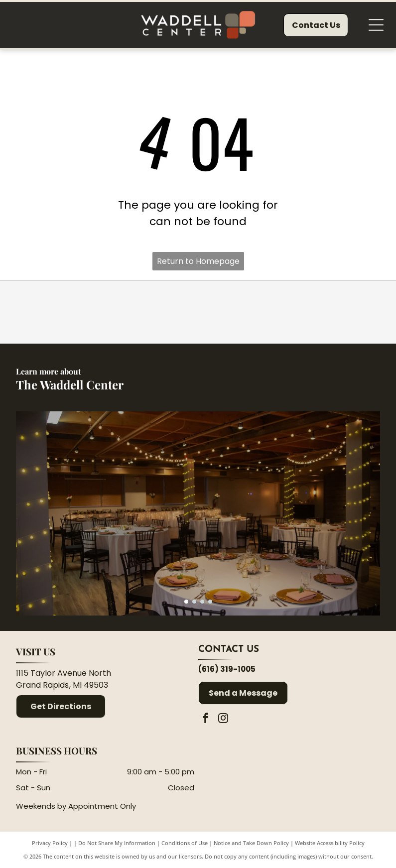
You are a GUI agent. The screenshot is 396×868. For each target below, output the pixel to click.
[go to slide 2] (194, 602)
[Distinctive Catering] (87, 312)
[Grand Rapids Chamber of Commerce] (309, 312)
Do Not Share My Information (117, 843)
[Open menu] (376, 25)
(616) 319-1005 (227, 669)
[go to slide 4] (210, 602)
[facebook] (206, 719)
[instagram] (223, 719)
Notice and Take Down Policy (251, 843)
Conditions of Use (185, 843)
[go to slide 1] (186, 602)
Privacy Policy (50, 843)
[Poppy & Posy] (198, 312)
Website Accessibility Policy (330, 843)
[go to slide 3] (202, 602)
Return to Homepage (198, 261)
